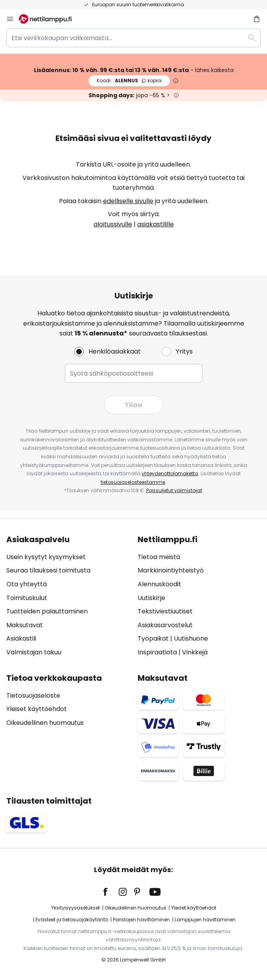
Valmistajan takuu (34, 652)
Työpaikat (153, 638)
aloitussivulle (113, 224)
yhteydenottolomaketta (170, 473)
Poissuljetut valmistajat (174, 490)
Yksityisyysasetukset (75, 908)
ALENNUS (129, 81)
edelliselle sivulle (128, 201)
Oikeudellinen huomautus (45, 723)
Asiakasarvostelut (165, 625)
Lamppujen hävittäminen (205, 920)
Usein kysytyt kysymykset (46, 557)
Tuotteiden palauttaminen (47, 611)
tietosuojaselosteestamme (133, 482)
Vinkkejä (195, 652)
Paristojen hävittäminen (141, 920)
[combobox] (133, 38)
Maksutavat (25, 625)
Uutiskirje (151, 598)
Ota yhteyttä (27, 584)
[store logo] (50, 19)
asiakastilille (156, 224)
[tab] (68, 596)
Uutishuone (191, 638)
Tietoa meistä (159, 557)
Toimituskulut (27, 598)
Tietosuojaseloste (33, 696)
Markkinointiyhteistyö (171, 570)
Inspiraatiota (157, 652)
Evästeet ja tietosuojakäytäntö (72, 920)
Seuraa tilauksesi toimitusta (48, 570)
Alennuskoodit (159, 584)
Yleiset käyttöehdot (37, 709)
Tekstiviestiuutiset (165, 611)
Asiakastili (21, 638)
